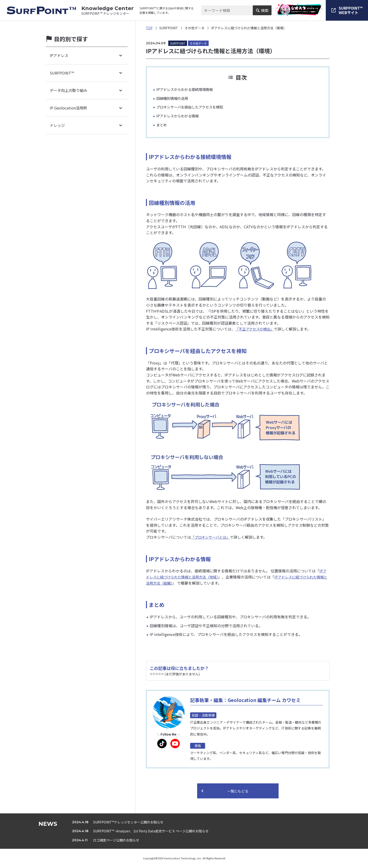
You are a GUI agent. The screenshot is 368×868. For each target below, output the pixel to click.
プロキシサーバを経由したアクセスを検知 (192, 107)
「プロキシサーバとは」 (212, 537)
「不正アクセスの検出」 (256, 329)
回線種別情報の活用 (173, 98)
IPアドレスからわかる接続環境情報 (186, 89)
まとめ (162, 125)
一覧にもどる (238, 791)
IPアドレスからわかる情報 (179, 116)
